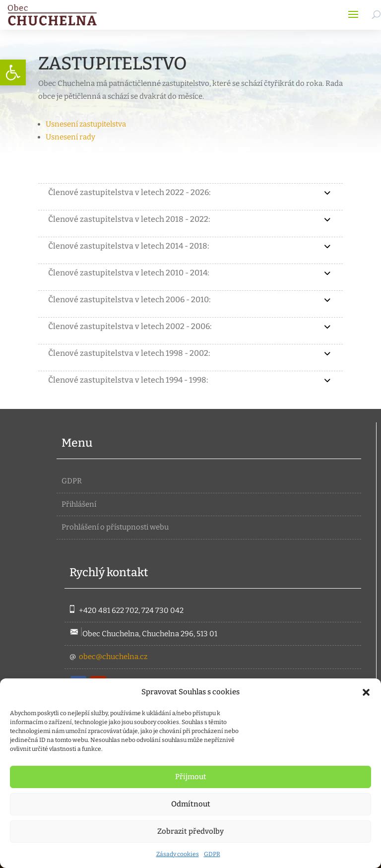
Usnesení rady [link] (70, 137)
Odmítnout (191, 804)
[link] (13, 72)
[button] (366, 692)
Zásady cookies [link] (178, 854)
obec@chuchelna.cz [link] (113, 657)
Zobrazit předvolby (190, 831)
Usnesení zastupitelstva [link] (86, 124)
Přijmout (191, 777)
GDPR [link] (212, 854)
